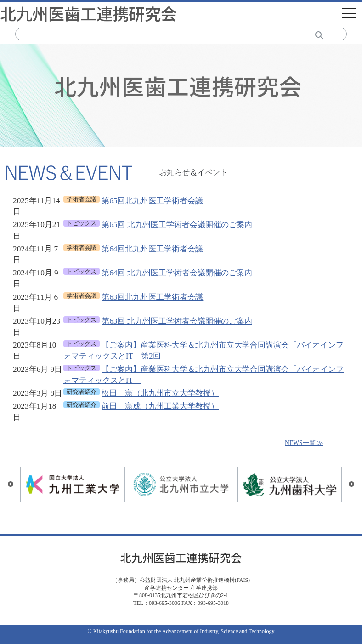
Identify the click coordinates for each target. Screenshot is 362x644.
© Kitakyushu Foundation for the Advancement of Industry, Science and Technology (181, 631)
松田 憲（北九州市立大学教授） (160, 393)
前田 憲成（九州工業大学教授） (160, 406)
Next (351, 484)
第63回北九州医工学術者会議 (152, 297)
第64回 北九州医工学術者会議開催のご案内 (177, 273)
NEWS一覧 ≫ (304, 443)
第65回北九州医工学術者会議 (152, 201)
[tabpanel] (181, 131)
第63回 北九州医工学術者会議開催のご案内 (177, 321)
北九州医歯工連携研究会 (88, 13)
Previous (11, 484)
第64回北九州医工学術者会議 (152, 249)
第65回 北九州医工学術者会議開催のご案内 (177, 225)
